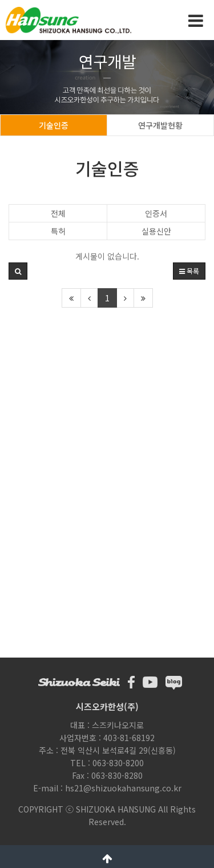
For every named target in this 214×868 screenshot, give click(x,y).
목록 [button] (189, 271)
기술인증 (54, 125)
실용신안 (156, 231)
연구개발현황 (160, 125)
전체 (58, 213)
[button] (18, 271)
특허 (58, 231)
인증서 (156, 213)
